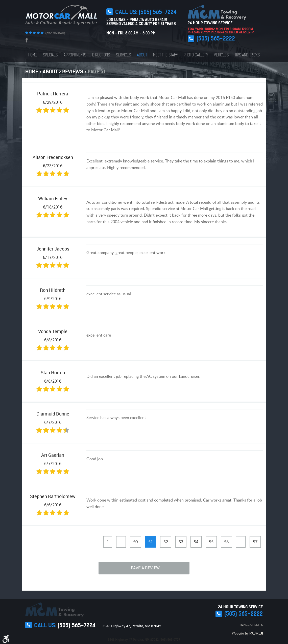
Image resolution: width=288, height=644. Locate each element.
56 (226, 542)
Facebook (27, 40)
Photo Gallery (196, 55)
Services (123, 55)
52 (166, 542)
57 (255, 542)
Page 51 (97, 71)
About (142, 55)
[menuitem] (33, 55)
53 (181, 542)
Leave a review (144, 568)
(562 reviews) (55, 33)
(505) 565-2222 (216, 39)
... (121, 542)
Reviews (73, 71)
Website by (247, 634)
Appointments (75, 55)
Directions (101, 55)
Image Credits (252, 625)
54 (196, 542)
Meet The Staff (165, 55)
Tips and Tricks (247, 55)
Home (33, 55)
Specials (50, 55)
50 (135, 542)
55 (211, 542)
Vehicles (221, 55)
